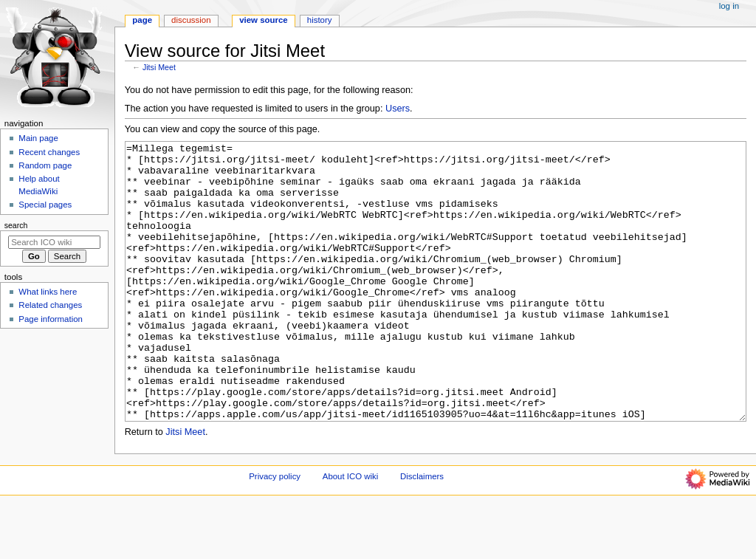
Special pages (45, 205)
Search (16, 225)
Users (398, 109)
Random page (45, 165)
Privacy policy (275, 532)
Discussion (191, 20)
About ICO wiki (351, 532)
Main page (38, 138)
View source (264, 20)
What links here (48, 292)
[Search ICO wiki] (54, 242)
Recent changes (49, 152)
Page (142, 20)
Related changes (50, 305)
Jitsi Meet (159, 67)
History (320, 20)
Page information (51, 319)
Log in (729, 6)
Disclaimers (422, 532)
